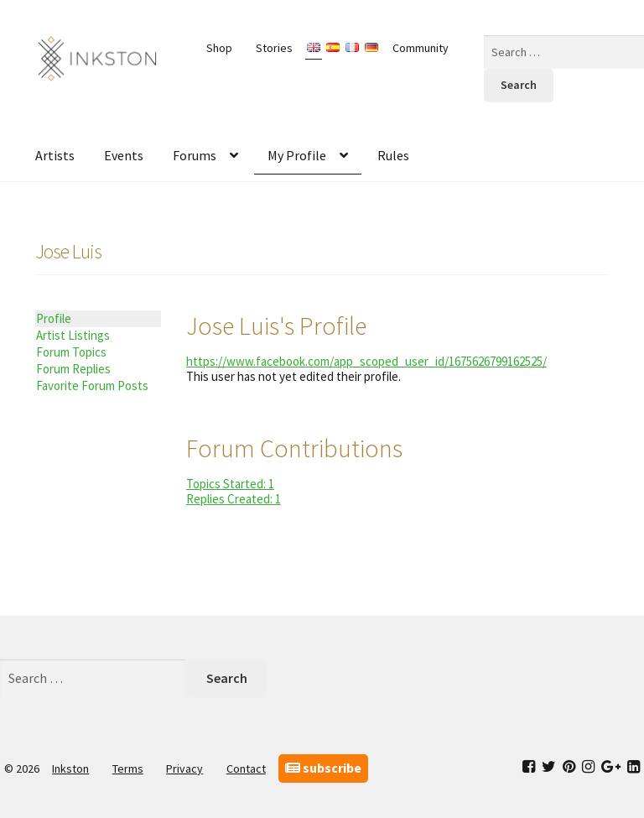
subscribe (323, 768)
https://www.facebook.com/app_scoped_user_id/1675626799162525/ (366, 361)
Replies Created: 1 (234, 499)
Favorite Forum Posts (92, 386)
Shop (219, 48)
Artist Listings (73, 335)
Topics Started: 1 (230, 484)
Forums (195, 155)
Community (421, 48)
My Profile (297, 155)
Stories (274, 48)
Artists (55, 155)
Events (124, 155)
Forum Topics (71, 352)
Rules (393, 155)
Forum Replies (73, 369)
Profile (54, 318)
